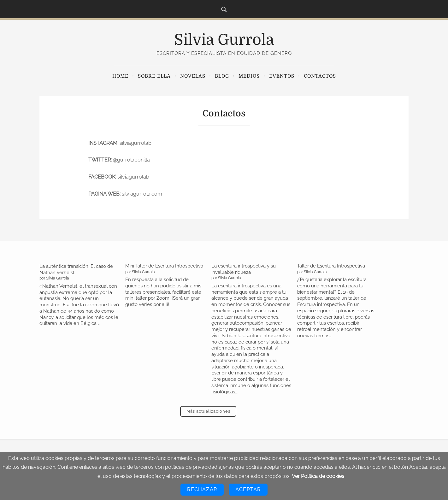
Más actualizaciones (208, 411)
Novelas (193, 76)
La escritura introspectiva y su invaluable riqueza (244, 269)
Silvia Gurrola (224, 40)
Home (120, 76)
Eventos (282, 76)
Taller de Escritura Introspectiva (331, 266)
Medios (249, 76)
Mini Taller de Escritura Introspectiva (164, 266)
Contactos (320, 76)
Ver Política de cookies (318, 476)
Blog (222, 76)
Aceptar (248, 489)
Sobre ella (154, 76)
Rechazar (202, 489)
